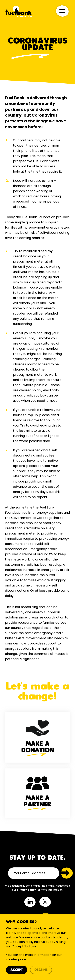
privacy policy (26, 890)
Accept (17, 970)
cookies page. (16, 959)
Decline (41, 970)
